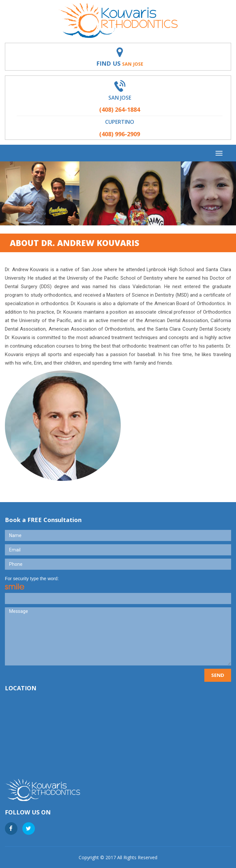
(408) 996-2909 (120, 134)
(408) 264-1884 (120, 109)
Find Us (120, 63)
